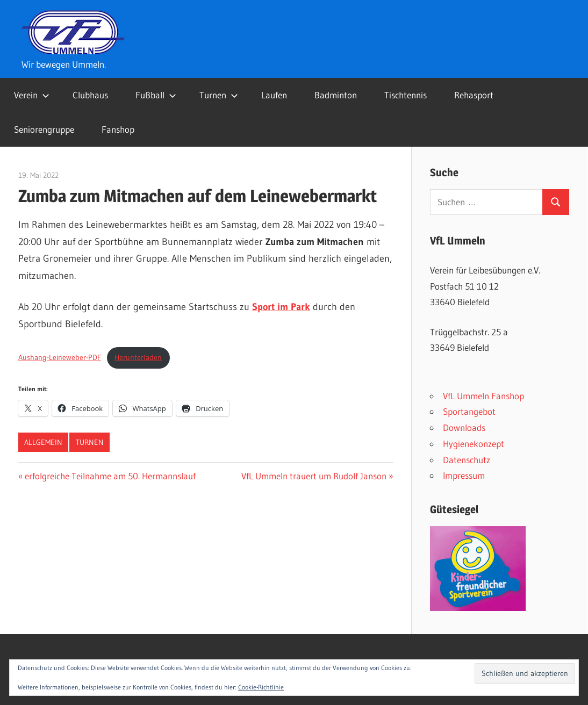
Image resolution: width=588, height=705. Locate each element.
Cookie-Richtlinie (261, 687)
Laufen (274, 95)
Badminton (336, 95)
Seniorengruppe (44, 129)
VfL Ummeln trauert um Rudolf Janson (314, 476)
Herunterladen (138, 357)
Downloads (464, 427)
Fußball (156, 95)
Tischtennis (406, 95)
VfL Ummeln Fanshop (483, 396)
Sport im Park (281, 307)
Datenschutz (467, 460)
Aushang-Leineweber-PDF (60, 357)
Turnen (219, 95)
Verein (32, 95)
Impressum (464, 475)
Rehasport (474, 95)
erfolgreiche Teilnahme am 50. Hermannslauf (110, 476)
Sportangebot (469, 411)
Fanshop (118, 129)
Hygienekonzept (474, 444)
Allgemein (43, 442)
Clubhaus (90, 95)
